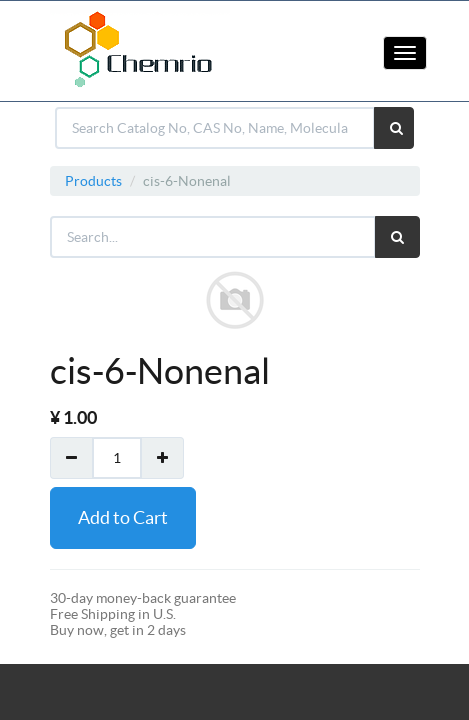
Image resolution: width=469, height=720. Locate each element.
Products (93, 181)
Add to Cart (123, 517)
